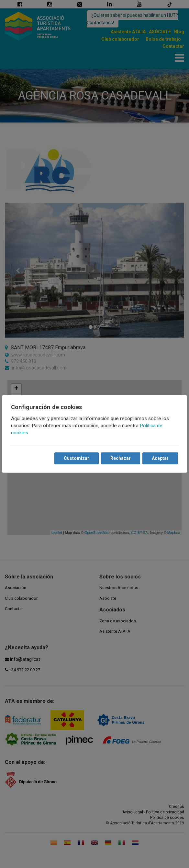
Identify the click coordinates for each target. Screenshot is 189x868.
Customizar (76, 458)
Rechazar (120, 458)
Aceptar (160, 458)
